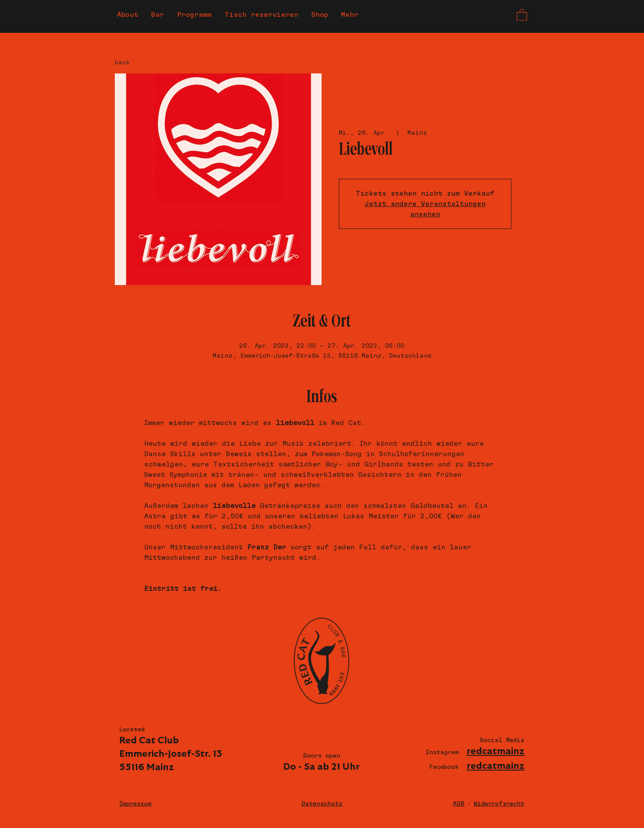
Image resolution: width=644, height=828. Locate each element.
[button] (522, 14)
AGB (459, 804)
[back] (138, 63)
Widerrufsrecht (499, 804)
